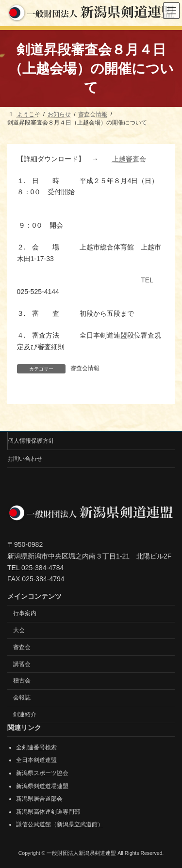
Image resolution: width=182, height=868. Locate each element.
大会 (19, 630)
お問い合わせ (25, 459)
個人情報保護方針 (31, 441)
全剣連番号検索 (36, 747)
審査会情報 (85, 368)
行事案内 (25, 613)
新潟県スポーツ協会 (42, 773)
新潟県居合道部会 (39, 799)
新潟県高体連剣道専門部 (48, 812)
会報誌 (22, 697)
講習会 (22, 664)
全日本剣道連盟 (36, 760)
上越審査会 (129, 159)
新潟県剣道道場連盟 (42, 786)
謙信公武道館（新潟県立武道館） (60, 824)
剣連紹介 (25, 714)
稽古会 (22, 681)
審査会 (22, 647)
